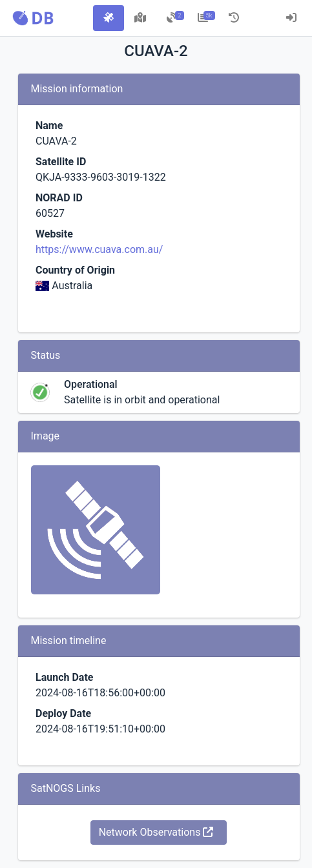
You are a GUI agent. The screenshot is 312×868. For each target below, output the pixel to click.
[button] (33, 18)
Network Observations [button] (156, 832)
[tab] (109, 18)
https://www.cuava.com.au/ (99, 249)
